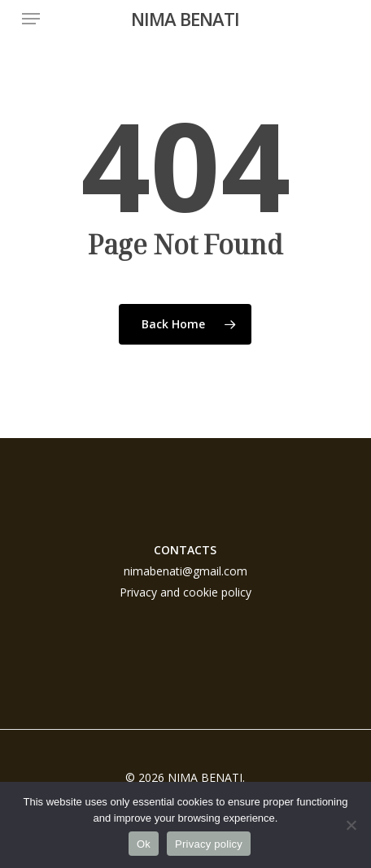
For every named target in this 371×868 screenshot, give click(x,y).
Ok (144, 844)
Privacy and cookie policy (185, 592)
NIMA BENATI (185, 19)
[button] (31, 19)
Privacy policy (209, 844)
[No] (351, 825)
